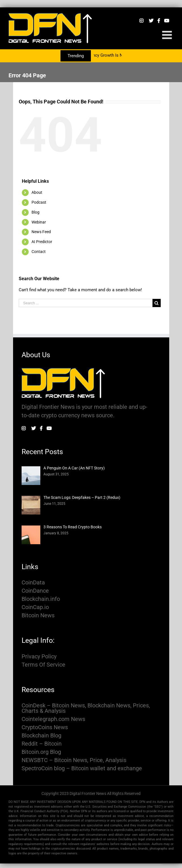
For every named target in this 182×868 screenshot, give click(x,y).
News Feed (41, 232)
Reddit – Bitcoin (42, 744)
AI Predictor (42, 242)
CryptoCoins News (45, 727)
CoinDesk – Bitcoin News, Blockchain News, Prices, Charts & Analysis (86, 708)
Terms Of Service (43, 665)
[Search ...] (86, 303)
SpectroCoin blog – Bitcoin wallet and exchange (82, 768)
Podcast (39, 202)
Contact (39, 252)
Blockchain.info (41, 599)
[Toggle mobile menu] (168, 35)
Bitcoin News (38, 615)
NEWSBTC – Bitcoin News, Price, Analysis (74, 760)
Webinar (39, 222)
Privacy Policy (39, 657)
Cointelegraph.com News (53, 719)
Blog (35, 212)
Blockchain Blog (41, 736)
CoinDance (35, 591)
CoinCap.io (35, 607)
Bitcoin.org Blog (41, 752)
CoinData (33, 583)
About (37, 192)
